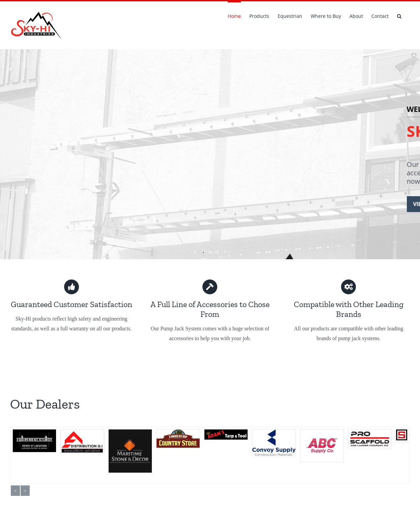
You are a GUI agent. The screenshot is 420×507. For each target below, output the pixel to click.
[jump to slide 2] (210, 252)
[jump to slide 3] (217, 252)
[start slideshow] (196, 252)
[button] (399, 16)
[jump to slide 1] (203, 252)
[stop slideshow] (225, 252)
